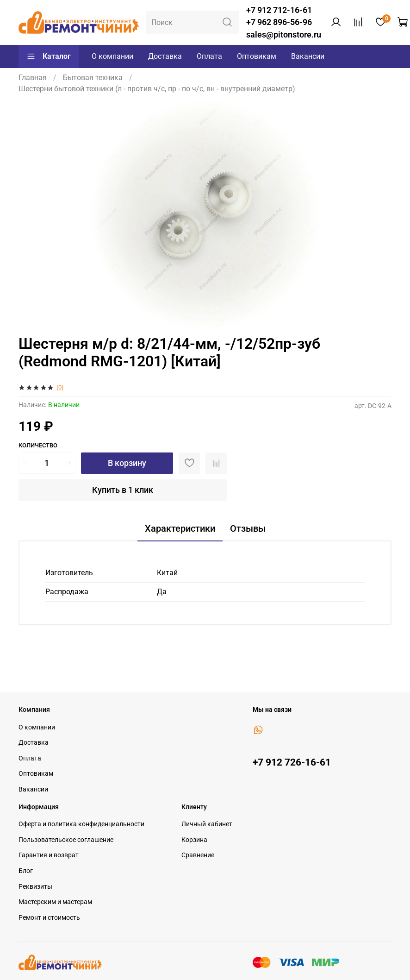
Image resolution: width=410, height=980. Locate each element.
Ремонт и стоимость (49, 918)
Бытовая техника (93, 78)
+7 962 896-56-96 (279, 22)
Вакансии (308, 56)
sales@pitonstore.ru (284, 35)
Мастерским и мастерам (55, 902)
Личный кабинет (207, 824)
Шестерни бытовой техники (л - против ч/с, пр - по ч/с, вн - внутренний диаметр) (157, 89)
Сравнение (198, 855)
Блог (26, 871)
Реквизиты (35, 887)
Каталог (49, 57)
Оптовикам (257, 56)
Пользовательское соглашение (66, 840)
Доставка (165, 56)
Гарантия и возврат (49, 855)
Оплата (209, 56)
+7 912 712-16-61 (279, 10)
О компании (112, 56)
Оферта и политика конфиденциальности (81, 824)
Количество (38, 445)
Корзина (194, 840)
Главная (33, 78)
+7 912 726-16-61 (292, 762)
